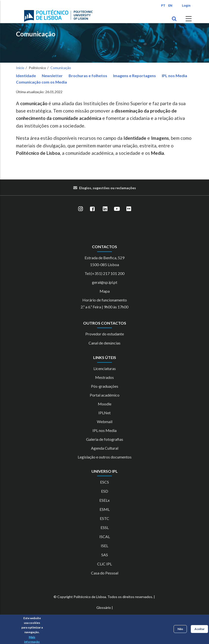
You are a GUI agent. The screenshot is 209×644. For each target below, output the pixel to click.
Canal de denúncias (104, 343)
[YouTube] (117, 209)
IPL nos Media (174, 76)
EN (170, 6)
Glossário (104, 608)
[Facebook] (92, 209)
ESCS (104, 482)
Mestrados (104, 377)
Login (186, 6)
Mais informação (32, 639)
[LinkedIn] (105, 209)
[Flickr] (129, 209)
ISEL (104, 546)
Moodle (105, 404)
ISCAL (105, 537)
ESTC (104, 518)
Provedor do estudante (105, 334)
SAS (105, 555)
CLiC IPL (104, 564)
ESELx (104, 500)
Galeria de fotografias (105, 439)
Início (20, 68)
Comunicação (36, 34)
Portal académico (105, 395)
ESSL (105, 527)
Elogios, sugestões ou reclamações (108, 188)
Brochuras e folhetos (88, 76)
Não (180, 629)
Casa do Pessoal (105, 573)
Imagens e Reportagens (134, 76)
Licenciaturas (105, 368)
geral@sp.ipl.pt (105, 282)
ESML (105, 509)
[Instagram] (80, 209)
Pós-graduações (105, 386)
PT (163, 6)
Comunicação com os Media (41, 82)
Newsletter (52, 76)
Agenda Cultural (105, 448)
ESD (105, 491)
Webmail (105, 422)
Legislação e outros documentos (105, 457)
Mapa (105, 291)
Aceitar (200, 629)
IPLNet (104, 413)
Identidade (26, 76)
